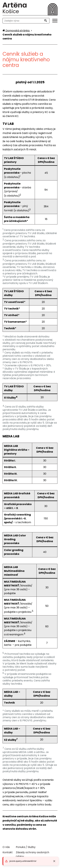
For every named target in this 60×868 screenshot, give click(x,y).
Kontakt (8, 852)
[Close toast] (54, 861)
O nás (6, 847)
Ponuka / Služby (26, 847)
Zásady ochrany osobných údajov (32, 854)
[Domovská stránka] (16, 31)
